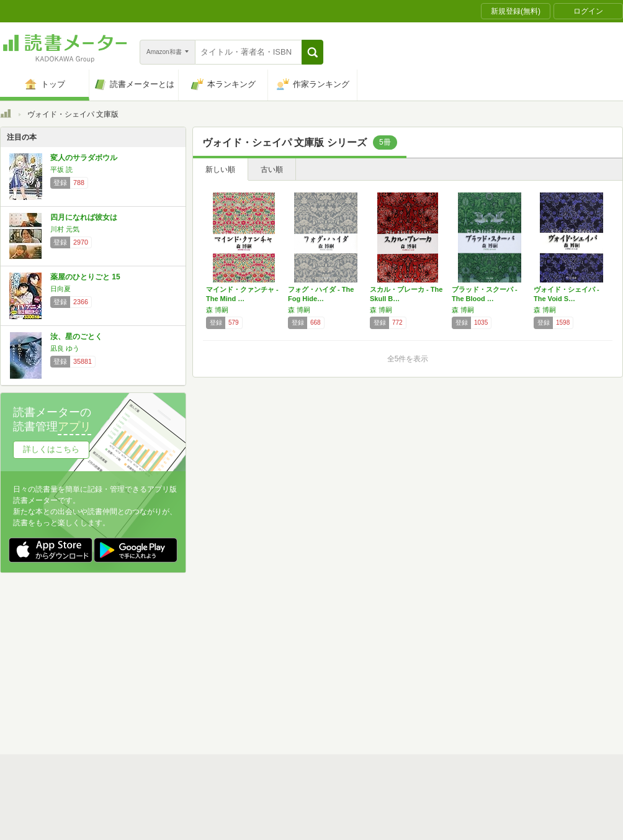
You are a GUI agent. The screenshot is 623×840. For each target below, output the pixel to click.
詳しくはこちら (51, 449)
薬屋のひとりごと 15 (85, 277)
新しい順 (220, 169)
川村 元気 (65, 229)
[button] (312, 52)
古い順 (272, 169)
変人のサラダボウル (84, 158)
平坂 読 (61, 169)
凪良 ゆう (65, 348)
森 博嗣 (217, 310)
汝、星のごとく (76, 336)
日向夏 (61, 289)
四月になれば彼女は (84, 217)
